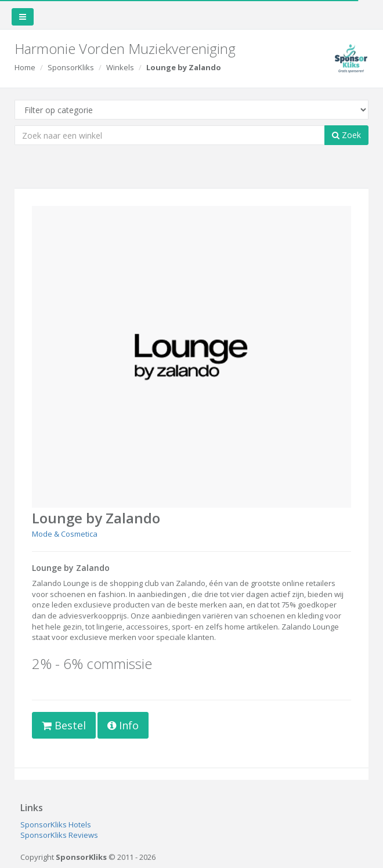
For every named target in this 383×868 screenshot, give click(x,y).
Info (123, 725)
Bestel (64, 725)
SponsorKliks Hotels (56, 824)
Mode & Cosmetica (65, 534)
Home (25, 67)
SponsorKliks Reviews (59, 835)
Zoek (346, 135)
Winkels (120, 67)
